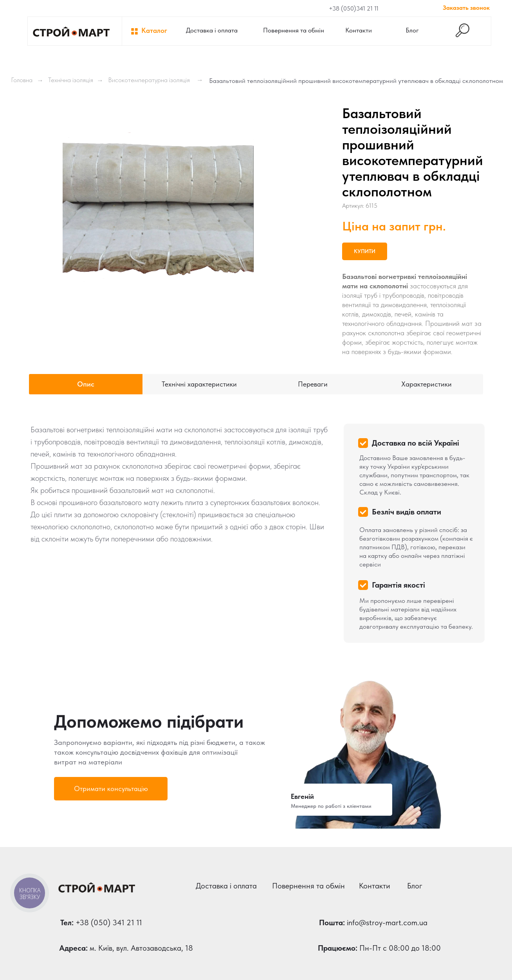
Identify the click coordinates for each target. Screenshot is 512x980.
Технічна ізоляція (71, 80)
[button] (111, 789)
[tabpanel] (256, 529)
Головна (22, 80)
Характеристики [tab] (426, 384)
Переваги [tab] (313, 384)
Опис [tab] (86, 384)
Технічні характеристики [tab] (199, 384)
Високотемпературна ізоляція (149, 80)
